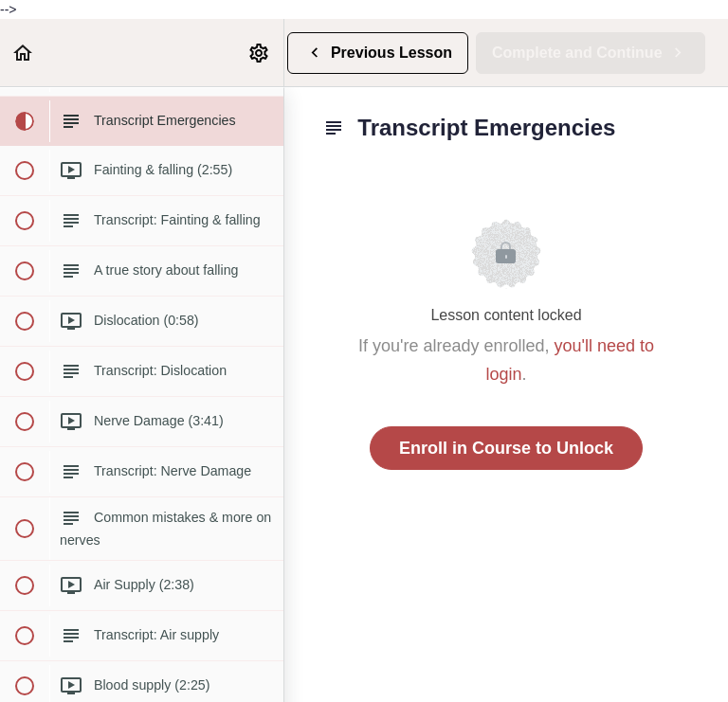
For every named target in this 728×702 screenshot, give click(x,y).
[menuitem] (260, 53)
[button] (24, 53)
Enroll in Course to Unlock (506, 448)
